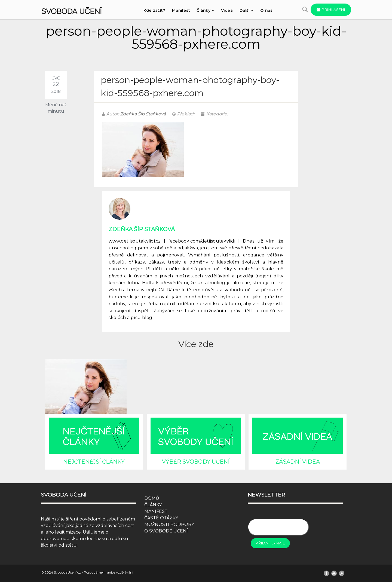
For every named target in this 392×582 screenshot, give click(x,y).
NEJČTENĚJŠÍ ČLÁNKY (94, 462)
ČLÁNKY (153, 505)
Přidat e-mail (270, 543)
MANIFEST (156, 511)
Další (246, 10)
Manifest (181, 10)
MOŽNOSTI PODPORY (169, 524)
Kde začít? (154, 10)
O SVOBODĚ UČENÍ (166, 531)
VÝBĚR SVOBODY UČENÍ (196, 462)
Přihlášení (331, 10)
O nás (266, 10)
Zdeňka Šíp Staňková (143, 114)
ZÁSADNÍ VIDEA (298, 462)
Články (206, 10)
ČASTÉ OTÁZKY (161, 518)
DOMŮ (152, 498)
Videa (227, 10)
